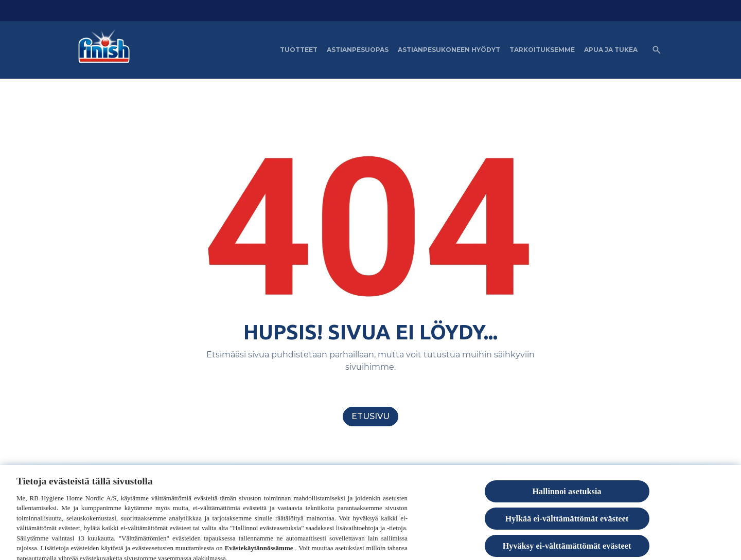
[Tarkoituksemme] (542, 50)
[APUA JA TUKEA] (611, 50)
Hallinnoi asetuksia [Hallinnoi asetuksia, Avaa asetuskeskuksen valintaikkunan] (567, 497)
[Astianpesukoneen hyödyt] (449, 50)
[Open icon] (657, 50)
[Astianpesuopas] (358, 50)
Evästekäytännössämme (259, 554)
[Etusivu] (370, 417)
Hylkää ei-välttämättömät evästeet (567, 524)
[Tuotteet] (299, 50)
